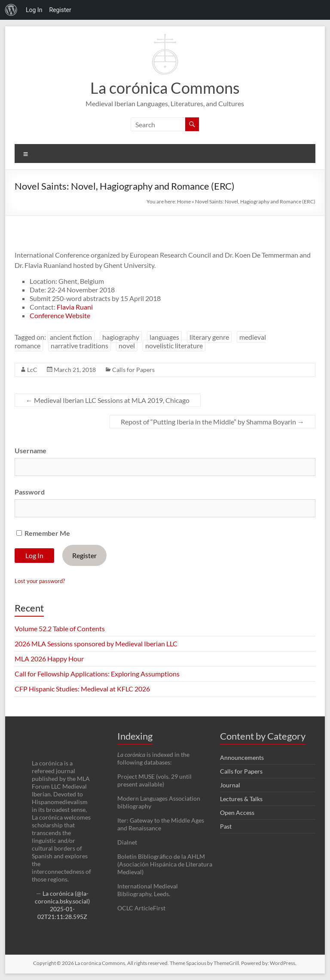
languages (164, 337)
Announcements (242, 757)
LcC (32, 370)
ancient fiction (71, 337)
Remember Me (43, 533)
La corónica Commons (165, 88)
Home (184, 201)
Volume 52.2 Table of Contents (60, 628)
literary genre (209, 337)
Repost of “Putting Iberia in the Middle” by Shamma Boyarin (212, 422)
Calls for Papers (133, 370)
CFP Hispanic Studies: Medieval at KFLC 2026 (82, 689)
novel (127, 346)
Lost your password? (40, 581)
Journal (230, 785)
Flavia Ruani (75, 307)
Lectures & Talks (241, 799)
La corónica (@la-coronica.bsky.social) (62, 897)
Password (30, 492)
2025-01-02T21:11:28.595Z (62, 913)
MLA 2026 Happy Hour (49, 659)
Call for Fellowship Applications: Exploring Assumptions (97, 674)
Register (84, 555)
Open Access (237, 813)
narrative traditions (79, 346)
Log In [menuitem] (34, 10)
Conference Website (60, 315)
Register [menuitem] (60, 10)
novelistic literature (174, 346)
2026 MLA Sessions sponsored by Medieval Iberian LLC (96, 644)
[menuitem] (11, 10)
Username (31, 450)
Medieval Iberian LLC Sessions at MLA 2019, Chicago (108, 400)
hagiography (121, 337)
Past (226, 826)
